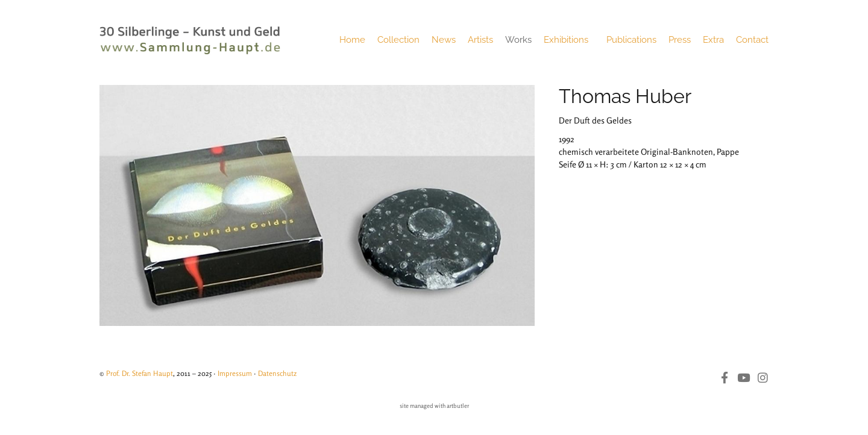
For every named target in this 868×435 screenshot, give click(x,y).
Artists (480, 40)
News (444, 40)
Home (352, 40)
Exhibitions (569, 40)
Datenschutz (277, 373)
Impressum (235, 373)
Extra (713, 40)
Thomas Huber (625, 96)
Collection (398, 40)
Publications (631, 40)
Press (680, 40)
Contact (752, 40)
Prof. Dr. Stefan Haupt (140, 373)
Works (518, 40)
